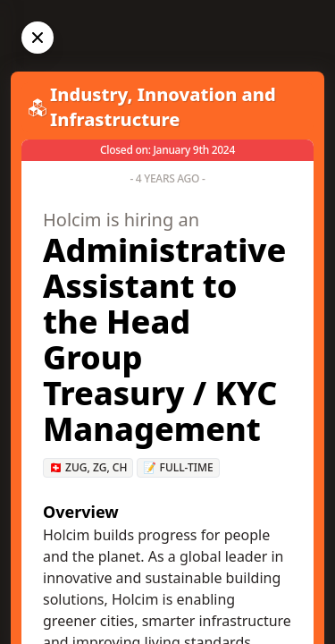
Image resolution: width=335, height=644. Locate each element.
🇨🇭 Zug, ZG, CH (88, 467)
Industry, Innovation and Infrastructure (163, 107)
